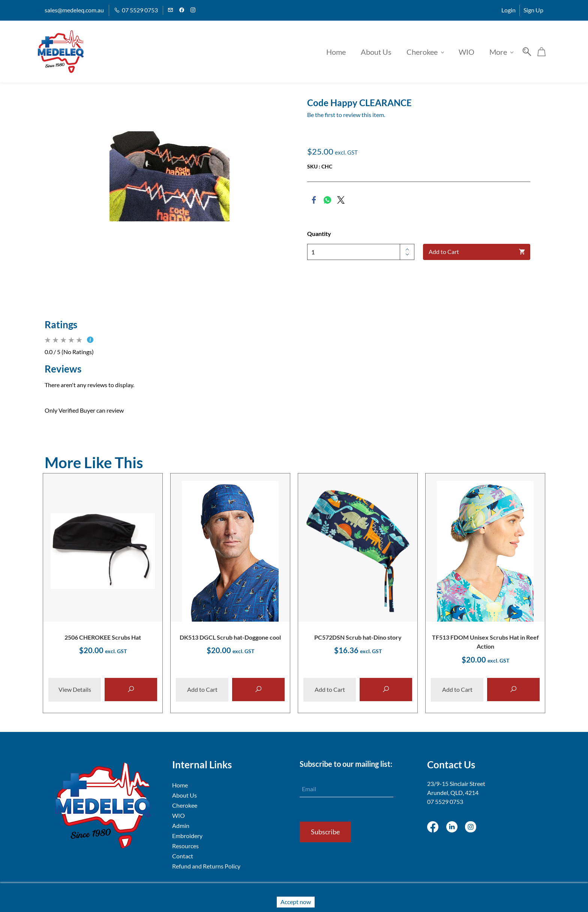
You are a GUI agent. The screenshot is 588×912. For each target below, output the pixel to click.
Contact (183, 856)
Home (180, 785)
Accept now (296, 902)
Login (508, 10)
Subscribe (325, 831)
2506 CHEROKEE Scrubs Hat (103, 636)
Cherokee (185, 805)
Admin (181, 825)
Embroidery (187, 835)
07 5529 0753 (445, 801)
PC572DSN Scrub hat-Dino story (358, 636)
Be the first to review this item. (346, 112)
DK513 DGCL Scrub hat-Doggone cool (230, 636)
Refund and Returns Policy (206, 866)
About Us (184, 795)
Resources (185, 845)
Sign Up (533, 10)
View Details (75, 689)
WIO (178, 815)
